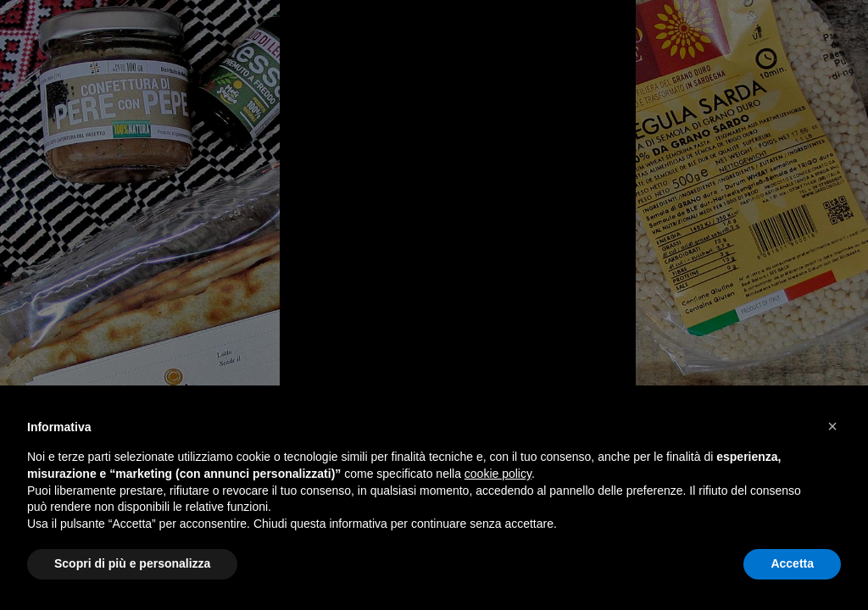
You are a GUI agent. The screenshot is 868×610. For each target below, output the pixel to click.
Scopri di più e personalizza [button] (132, 563)
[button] (832, 426)
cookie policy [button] (498, 474)
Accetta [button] (792, 563)
